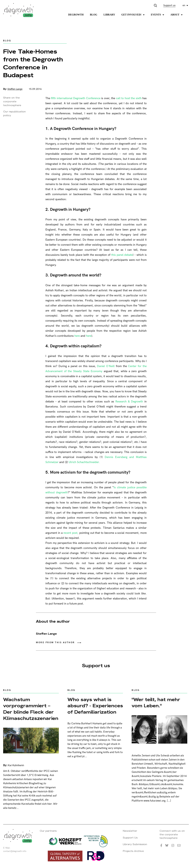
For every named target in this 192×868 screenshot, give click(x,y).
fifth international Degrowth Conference (76, 98)
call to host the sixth (129, 98)
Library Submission (135, 844)
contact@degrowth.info (15, 851)
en (184, 5)
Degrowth (76, 15)
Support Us (130, 838)
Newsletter (130, 831)
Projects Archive (133, 851)
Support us (169, 5)
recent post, (71, 533)
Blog (93, 15)
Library (109, 15)
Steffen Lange (15, 89)
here (77, 336)
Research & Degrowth (130, 402)
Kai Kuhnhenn (16, 765)
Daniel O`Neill (106, 366)
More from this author (55, 642)
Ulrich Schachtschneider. (84, 462)
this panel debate (122, 255)
